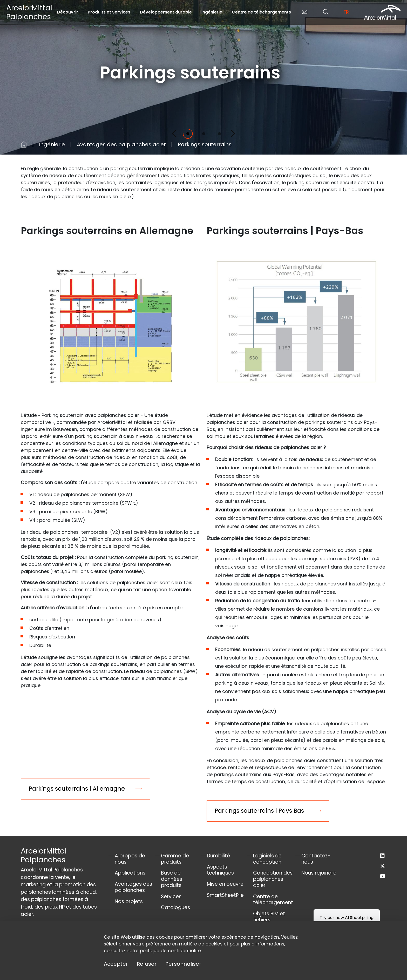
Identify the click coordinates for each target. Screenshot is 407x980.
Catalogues (175, 907)
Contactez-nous (316, 859)
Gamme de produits (175, 859)
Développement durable (166, 12)
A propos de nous (130, 859)
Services (171, 896)
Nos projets (129, 901)
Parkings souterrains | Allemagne (77, 789)
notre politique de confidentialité (164, 951)
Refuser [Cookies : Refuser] (147, 964)
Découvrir (68, 12)
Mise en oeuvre (225, 884)
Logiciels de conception (267, 859)
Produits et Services (109, 12)
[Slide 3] (219, 134)
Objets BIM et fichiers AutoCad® (269, 920)
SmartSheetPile (225, 895)
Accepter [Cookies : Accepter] (116, 964)
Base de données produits (172, 879)
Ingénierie (212, 12)
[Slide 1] (188, 134)
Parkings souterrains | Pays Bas (259, 811)
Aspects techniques (220, 870)
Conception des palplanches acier (273, 879)
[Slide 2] (204, 134)
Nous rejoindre (319, 873)
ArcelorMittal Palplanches (29, 12)
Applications (130, 873)
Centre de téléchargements (261, 12)
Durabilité (218, 856)
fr (346, 12)
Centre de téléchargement (273, 900)
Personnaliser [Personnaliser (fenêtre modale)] (183, 964)
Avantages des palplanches (133, 887)
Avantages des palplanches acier (121, 144)
